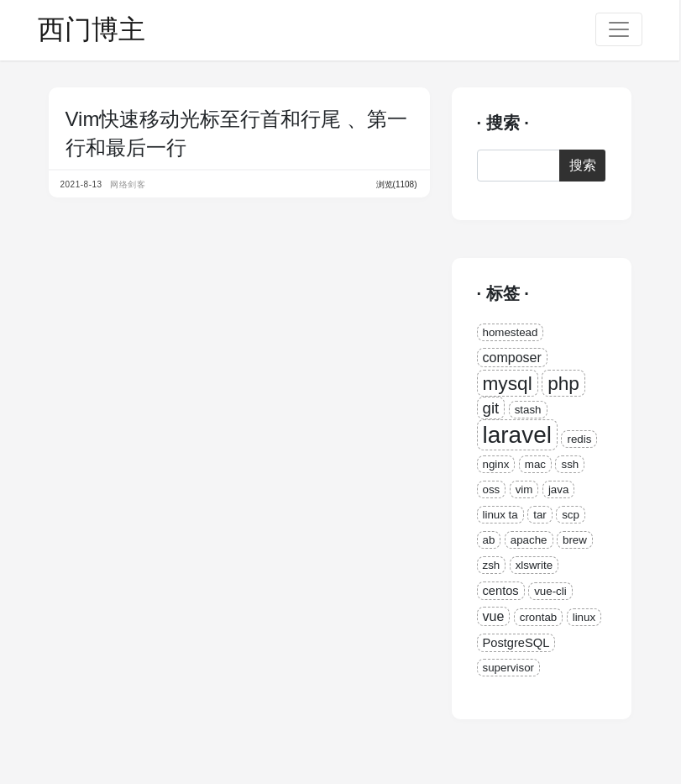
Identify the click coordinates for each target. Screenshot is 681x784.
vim (524, 489)
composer (512, 358)
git (491, 408)
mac (535, 464)
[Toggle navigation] (619, 29)
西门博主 (92, 29)
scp (571, 515)
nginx (496, 464)
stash (528, 410)
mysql (508, 383)
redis (579, 439)
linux (584, 617)
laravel (517, 435)
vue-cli (550, 591)
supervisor (508, 668)
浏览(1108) (397, 184)
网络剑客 (128, 184)
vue (494, 616)
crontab (538, 617)
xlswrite (534, 565)
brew (575, 540)
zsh (492, 565)
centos (501, 591)
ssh (570, 464)
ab (489, 540)
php (563, 383)
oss (492, 489)
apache (529, 540)
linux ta (500, 515)
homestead (511, 332)
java (558, 489)
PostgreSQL (516, 643)
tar (540, 515)
